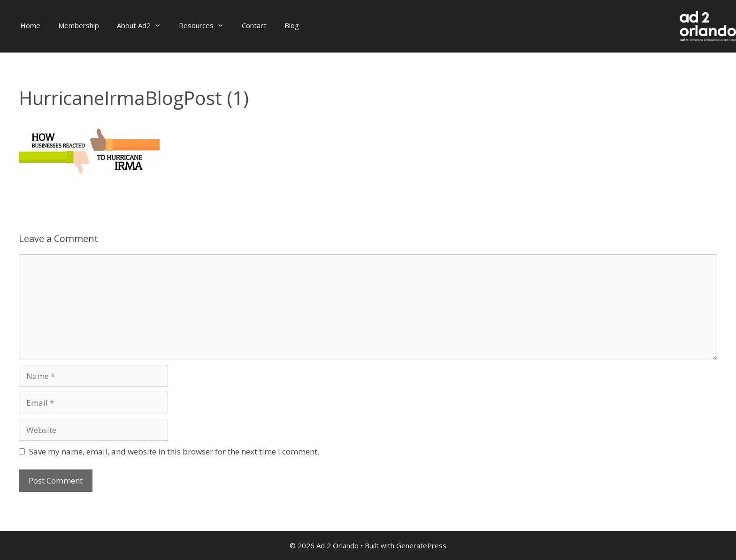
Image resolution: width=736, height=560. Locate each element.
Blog (292, 25)
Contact (254, 25)
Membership (79, 25)
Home (30, 25)
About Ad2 (143, 25)
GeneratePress (421, 545)
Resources (206, 25)
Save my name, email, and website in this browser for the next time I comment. (174, 451)
